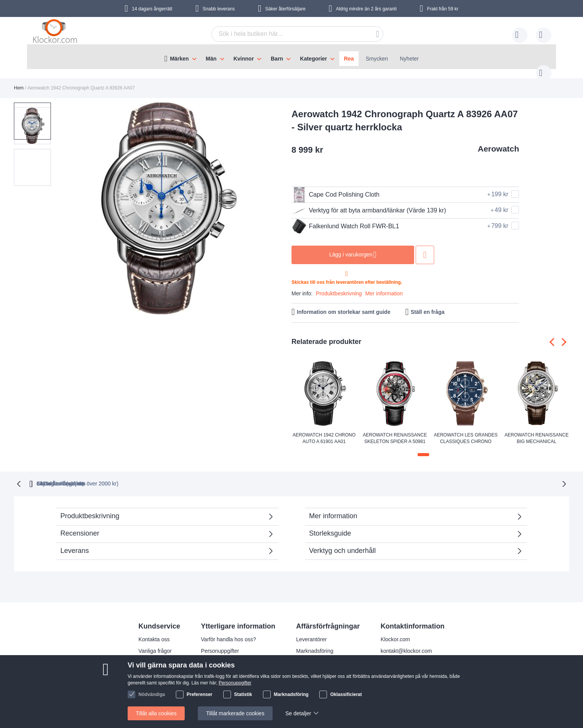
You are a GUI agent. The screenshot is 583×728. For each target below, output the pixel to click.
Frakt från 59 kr (442, 9)
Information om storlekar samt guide (344, 304)
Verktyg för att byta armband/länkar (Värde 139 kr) (369, 203)
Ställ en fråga (428, 304)
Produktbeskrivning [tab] (90, 507)
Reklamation (153, 654)
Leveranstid (215, 654)
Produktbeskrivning (339, 286)
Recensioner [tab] (163, 527)
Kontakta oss (154, 631)
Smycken (377, 59)
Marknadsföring (315, 642)
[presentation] (554, 335)
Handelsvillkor (155, 677)
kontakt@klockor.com (406, 642)
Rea (349, 59)
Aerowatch (498, 141)
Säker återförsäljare (286, 9)
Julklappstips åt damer (228, 666)
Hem (19, 80)
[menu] (291, 57)
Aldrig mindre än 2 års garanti (366, 9)
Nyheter (409, 59)
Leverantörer (311, 631)
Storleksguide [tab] (330, 525)
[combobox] (285, 34)
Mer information (384, 286)
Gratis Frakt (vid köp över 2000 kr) (179, 475)
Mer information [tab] (333, 507)
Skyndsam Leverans (274, 475)
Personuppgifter (220, 642)
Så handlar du (155, 666)
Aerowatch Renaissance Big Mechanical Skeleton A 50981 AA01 (537, 431)
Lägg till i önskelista (425, 247)
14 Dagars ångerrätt (429, 475)
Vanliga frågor (155, 642)
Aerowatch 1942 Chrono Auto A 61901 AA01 (324, 431)
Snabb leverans (219, 9)
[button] (71, 201)
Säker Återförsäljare (351, 475)
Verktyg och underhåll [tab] (343, 542)
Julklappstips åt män (225, 677)
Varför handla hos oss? (228, 631)
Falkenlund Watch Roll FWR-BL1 (345, 219)
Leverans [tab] (75, 542)
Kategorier (313, 59)
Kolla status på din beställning (237, 689)
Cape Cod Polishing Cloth (335, 187)
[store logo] (56, 33)
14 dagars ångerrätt (152, 9)
